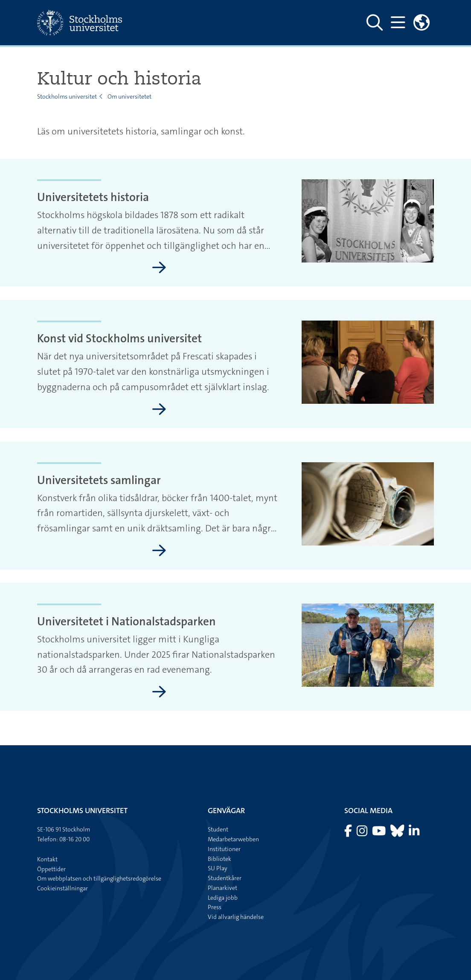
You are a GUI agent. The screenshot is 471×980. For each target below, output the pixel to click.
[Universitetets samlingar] (159, 551)
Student (218, 829)
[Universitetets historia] (159, 268)
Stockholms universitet (67, 96)
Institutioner (224, 849)
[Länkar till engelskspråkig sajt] (422, 23)
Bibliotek (220, 859)
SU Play (218, 868)
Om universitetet (129, 96)
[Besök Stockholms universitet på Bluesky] (398, 833)
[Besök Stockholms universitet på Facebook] (349, 833)
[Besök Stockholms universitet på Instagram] (363, 833)
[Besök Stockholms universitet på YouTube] (379, 833)
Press (215, 907)
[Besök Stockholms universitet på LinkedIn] (414, 833)
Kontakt (47, 859)
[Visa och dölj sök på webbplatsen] (375, 23)
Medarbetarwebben (233, 839)
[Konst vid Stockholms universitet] (159, 410)
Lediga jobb (223, 898)
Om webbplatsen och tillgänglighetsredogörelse (99, 878)
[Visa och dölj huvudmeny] (398, 23)
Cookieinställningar (63, 888)
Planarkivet (222, 888)
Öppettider (51, 869)
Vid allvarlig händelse (236, 917)
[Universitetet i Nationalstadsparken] (159, 692)
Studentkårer (225, 878)
